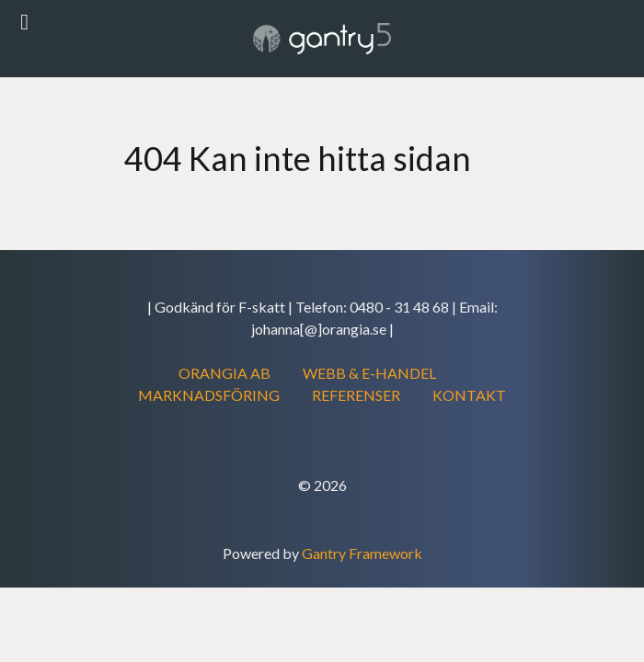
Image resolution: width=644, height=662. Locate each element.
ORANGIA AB (224, 373)
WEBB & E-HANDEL (369, 373)
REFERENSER (356, 395)
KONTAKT (469, 395)
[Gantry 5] (322, 39)
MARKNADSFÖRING (209, 395)
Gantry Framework (362, 553)
